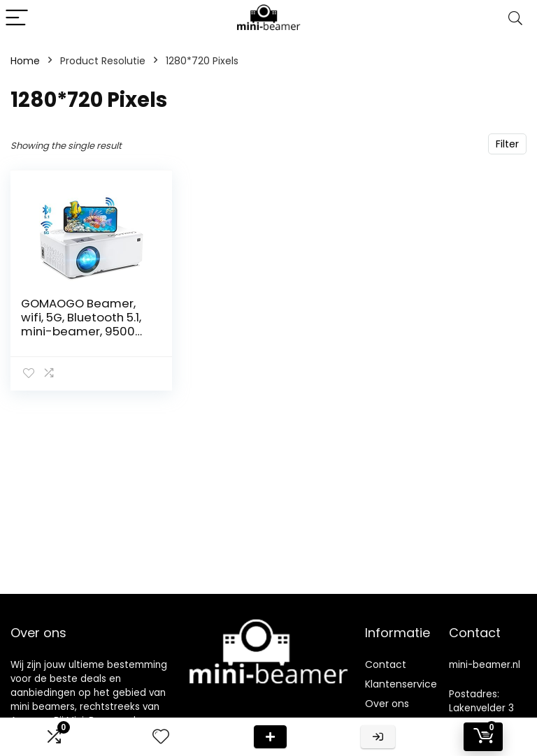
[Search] (515, 19)
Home (25, 61)
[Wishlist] (161, 737)
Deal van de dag (270, 737)
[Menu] (17, 19)
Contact (386, 664)
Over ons (387, 704)
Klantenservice (401, 684)
